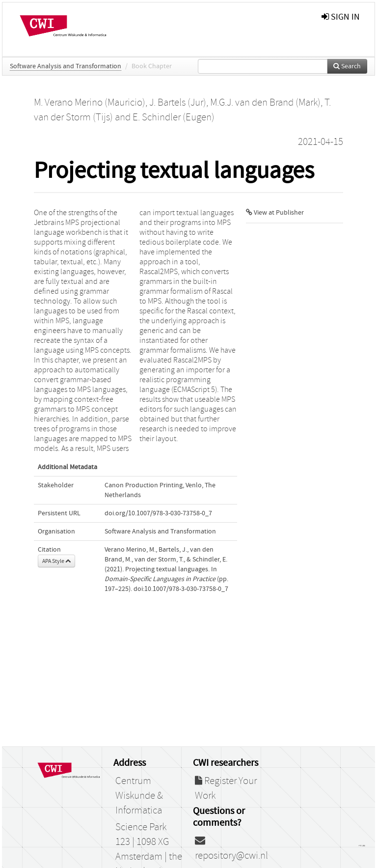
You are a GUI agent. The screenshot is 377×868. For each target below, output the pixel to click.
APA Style (56, 561)
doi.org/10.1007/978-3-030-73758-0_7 (158, 513)
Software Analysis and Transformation (66, 66)
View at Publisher (275, 213)
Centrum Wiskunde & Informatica (139, 796)
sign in (341, 17)
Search (347, 66)
